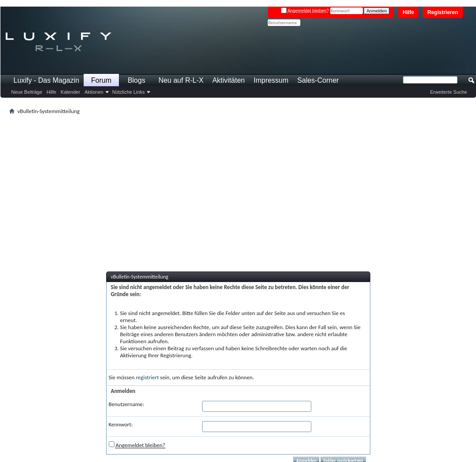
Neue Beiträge (27, 92)
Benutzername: (127, 404)
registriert (148, 377)
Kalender (70, 92)
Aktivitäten (229, 80)
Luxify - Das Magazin (46, 80)
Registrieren (443, 12)
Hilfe (408, 12)
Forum (101, 80)
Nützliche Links (129, 92)
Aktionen (94, 92)
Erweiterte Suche (449, 92)
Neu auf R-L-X (181, 80)
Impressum (271, 80)
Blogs (137, 80)
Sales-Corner (318, 80)
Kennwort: (121, 424)
